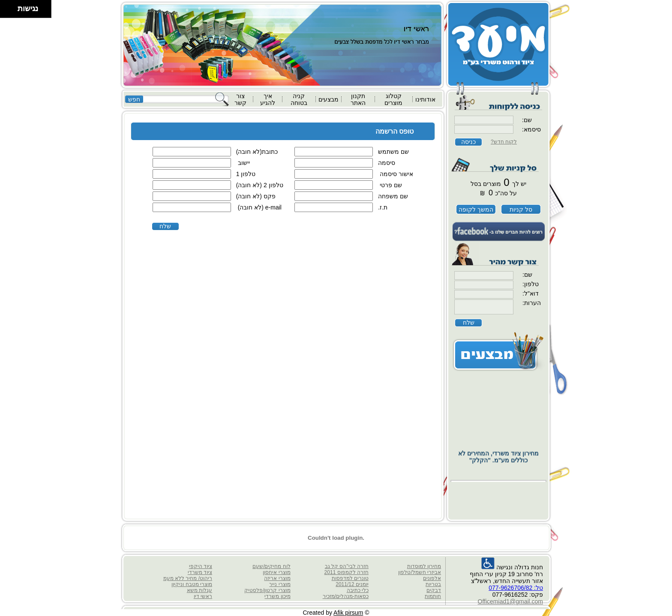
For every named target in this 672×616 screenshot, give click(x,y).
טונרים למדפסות (350, 578)
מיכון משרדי (277, 596)
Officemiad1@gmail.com (510, 601)
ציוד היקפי (201, 566)
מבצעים (328, 99)
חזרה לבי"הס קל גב (347, 566)
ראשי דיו (203, 596)
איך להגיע (268, 99)
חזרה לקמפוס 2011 (346, 572)
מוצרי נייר (280, 584)
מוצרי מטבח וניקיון (192, 584)
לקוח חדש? (504, 142)
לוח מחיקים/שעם (271, 566)
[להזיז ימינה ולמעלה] (11, 7)
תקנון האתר (358, 99)
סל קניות (521, 209)
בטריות (433, 584)
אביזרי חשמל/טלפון (420, 572)
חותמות (433, 596)
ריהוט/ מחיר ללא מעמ (188, 578)
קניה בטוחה (299, 99)
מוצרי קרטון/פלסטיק (267, 590)
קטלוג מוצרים (393, 99)
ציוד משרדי (200, 572)
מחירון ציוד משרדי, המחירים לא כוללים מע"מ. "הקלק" (498, 469)
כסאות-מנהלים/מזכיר (346, 596)
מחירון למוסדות (424, 566)
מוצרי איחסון (276, 572)
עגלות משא (199, 590)
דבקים (434, 590)
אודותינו (425, 99)
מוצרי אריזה (277, 578)
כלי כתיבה (358, 590)
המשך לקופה (476, 209)
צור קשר (240, 99)
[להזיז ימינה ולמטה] (11, 11)
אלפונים (432, 578)
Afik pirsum (348, 613)
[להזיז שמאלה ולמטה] (7, 11)
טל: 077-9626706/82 (516, 588)
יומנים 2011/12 (352, 584)
